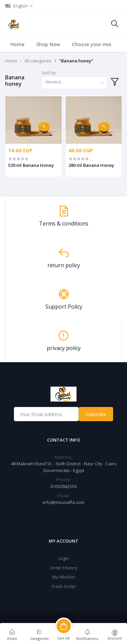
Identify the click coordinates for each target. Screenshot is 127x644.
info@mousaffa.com (63, 502)
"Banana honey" (76, 61)
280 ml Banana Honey (91, 165)
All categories (38, 61)
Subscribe (96, 414)
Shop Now (48, 44)
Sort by (49, 73)
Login (64, 558)
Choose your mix (92, 44)
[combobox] (74, 83)
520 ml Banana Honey (31, 165)
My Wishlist (64, 577)
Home (17, 44)
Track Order (64, 586)
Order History (64, 568)
